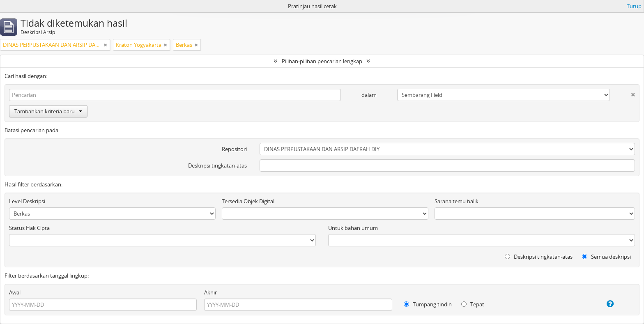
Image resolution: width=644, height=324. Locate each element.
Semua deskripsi (606, 257)
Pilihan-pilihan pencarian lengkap (322, 61)
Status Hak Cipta (29, 228)
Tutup (634, 6)
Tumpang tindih (428, 304)
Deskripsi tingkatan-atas (217, 165)
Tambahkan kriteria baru (48, 111)
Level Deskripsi (27, 201)
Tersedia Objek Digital (248, 201)
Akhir (210, 292)
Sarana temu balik (457, 201)
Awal (15, 292)
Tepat (473, 304)
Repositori (234, 149)
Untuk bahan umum (353, 228)
